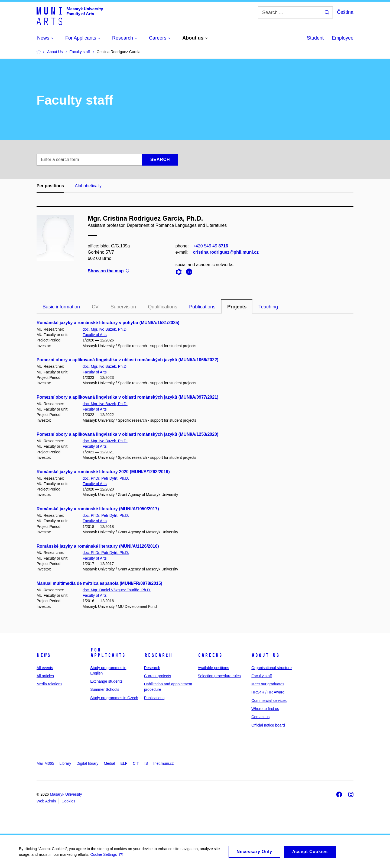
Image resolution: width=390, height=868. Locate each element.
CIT (136, 763)
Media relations (49, 684)
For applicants (108, 653)
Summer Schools (105, 689)
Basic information (61, 307)
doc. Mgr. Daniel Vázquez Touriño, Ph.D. (117, 590)
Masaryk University (66, 794)
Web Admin (46, 801)
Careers (210, 655)
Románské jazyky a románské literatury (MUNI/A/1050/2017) (98, 509)
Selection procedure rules (219, 676)
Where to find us (265, 709)
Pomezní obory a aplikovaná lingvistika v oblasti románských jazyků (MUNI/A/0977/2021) (127, 397)
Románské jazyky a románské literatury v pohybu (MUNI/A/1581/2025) (108, 323)
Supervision (123, 307)
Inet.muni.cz (163, 763)
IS (146, 763)
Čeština (345, 12)
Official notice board (268, 725)
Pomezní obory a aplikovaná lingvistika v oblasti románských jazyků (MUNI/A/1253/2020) (127, 434)
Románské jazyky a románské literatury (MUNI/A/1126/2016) (98, 546)
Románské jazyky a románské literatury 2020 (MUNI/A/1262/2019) (103, 472)
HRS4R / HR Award (268, 692)
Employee (343, 38)
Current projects (158, 676)
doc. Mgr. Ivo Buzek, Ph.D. (105, 329)
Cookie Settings (107, 857)
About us (265, 655)
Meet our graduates (268, 684)
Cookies (68, 801)
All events (45, 668)
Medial (109, 763)
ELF (124, 763)
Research (158, 655)
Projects (237, 307)
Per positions (50, 186)
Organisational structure (272, 668)
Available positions (213, 668)
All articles (45, 676)
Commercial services (269, 701)
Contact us (260, 717)
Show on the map (108, 271)
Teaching (268, 307)
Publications (202, 307)
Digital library (87, 763)
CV (95, 307)
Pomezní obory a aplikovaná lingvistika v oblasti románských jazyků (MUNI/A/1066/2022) (127, 360)
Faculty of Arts (95, 335)
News (44, 655)
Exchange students (106, 681)
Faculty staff (261, 676)
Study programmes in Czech (114, 698)
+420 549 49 (211, 246)
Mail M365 (45, 763)
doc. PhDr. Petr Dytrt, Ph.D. (106, 478)
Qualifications (162, 307)
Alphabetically (88, 186)
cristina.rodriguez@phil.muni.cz (226, 252)
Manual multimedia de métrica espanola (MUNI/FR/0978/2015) (99, 583)
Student (315, 38)
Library (65, 763)
